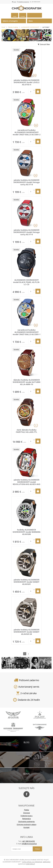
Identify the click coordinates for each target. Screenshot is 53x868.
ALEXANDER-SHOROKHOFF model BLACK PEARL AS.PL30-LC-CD (26, 282)
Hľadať (15, 16)
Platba (26, 810)
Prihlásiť (23, 16)
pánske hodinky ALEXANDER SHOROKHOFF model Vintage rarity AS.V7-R (27, 232)
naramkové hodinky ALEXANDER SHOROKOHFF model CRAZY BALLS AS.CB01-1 (27, 332)
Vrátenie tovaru (26, 816)
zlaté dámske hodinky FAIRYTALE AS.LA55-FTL (26, 431)
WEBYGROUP (31, 864)
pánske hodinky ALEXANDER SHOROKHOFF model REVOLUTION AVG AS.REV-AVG (26, 482)
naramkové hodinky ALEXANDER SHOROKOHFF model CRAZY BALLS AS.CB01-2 (27, 132)
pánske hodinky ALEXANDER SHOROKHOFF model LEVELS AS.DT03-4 (26, 82)
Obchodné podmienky (26, 822)
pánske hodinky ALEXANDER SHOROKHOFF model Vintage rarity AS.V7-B (27, 182)
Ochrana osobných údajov (27, 825)
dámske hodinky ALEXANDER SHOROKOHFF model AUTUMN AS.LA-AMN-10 (26, 382)
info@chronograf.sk (24, 2)
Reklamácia (26, 819)
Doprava (27, 813)
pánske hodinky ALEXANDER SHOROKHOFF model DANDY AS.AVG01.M (26, 632)
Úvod (15, 2)
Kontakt (26, 827)
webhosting (47, 862)
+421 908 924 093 (28, 841)
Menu (31, 21)
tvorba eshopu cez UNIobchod (32, 862)
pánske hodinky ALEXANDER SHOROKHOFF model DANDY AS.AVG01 (26, 582)
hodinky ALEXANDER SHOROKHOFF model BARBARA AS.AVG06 (26, 532)
